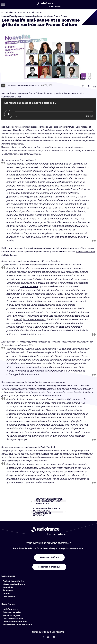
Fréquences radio (12, 612)
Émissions (8, 590)
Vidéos (6, 594)
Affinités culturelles (22, 283)
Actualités (8, 587)
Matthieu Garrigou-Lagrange (63, 421)
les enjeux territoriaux (22, 323)
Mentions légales (11, 615)
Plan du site (9, 597)
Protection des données (15, 622)
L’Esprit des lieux (29, 286)
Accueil (5, 12)
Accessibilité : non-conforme (17, 625)
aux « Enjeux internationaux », (30, 319)
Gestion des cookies (13, 619)
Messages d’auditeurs (14, 584)
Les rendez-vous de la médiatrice (25, 12)
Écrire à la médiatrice (14, 581)
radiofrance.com (11, 609)
